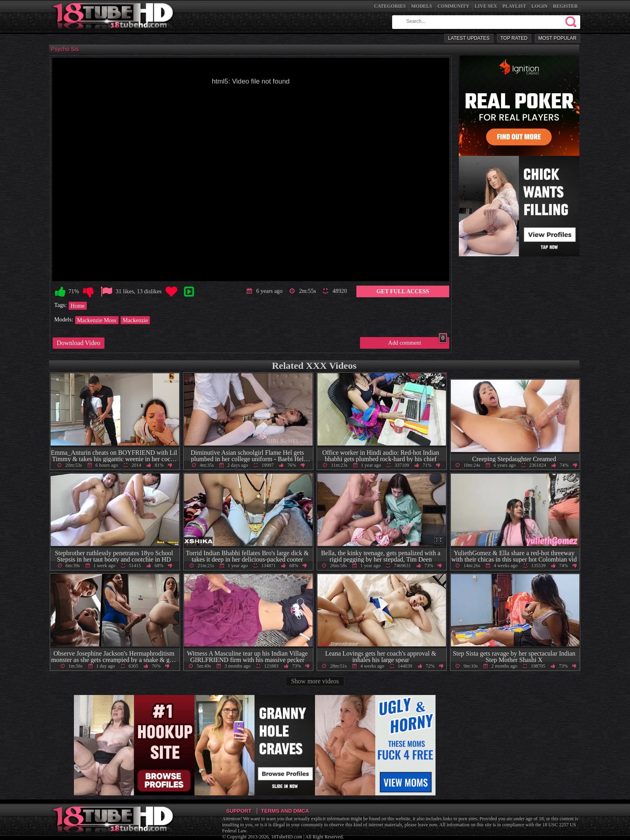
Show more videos (315, 681)
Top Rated (514, 38)
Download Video (79, 343)
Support (239, 811)
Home (78, 306)
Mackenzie (135, 320)
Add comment (418, 341)
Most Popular (557, 38)
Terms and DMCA (285, 811)
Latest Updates (469, 38)
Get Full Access (403, 291)
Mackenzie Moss (97, 320)
